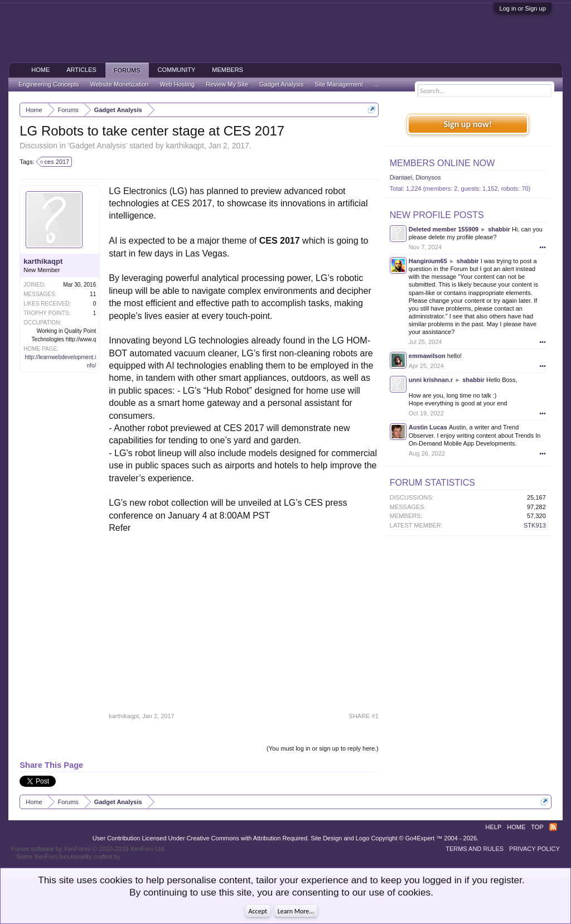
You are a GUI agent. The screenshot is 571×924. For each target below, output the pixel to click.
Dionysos (428, 177)
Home (40, 70)
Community (177, 70)
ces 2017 (55, 162)
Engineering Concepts (49, 84)
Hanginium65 (428, 261)
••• (543, 247)
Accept (258, 911)
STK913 (535, 525)
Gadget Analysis (97, 146)
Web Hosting (177, 84)
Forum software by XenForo (88, 849)
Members (228, 70)
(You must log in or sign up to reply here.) (323, 748)
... (377, 84)
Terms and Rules (475, 849)
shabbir (499, 229)
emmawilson (427, 356)
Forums (127, 70)
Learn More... (296, 911)
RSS (553, 827)
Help (494, 827)
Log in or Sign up (523, 8)
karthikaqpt (185, 146)
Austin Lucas (428, 427)
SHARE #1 (364, 716)
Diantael (401, 177)
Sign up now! (468, 124)
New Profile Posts (437, 215)
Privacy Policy (534, 849)
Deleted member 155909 (444, 229)
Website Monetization (119, 84)
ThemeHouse (141, 857)
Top (537, 827)
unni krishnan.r (431, 380)
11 (93, 294)
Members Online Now (442, 163)
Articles (81, 70)
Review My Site (227, 84)
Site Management (339, 84)
